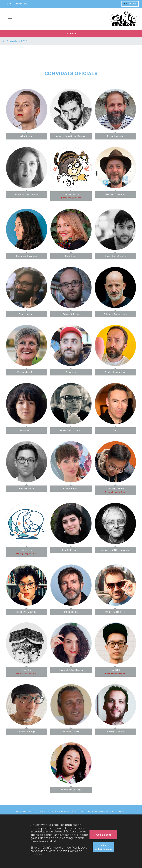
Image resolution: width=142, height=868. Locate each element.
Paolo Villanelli (115, 611)
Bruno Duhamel (115, 193)
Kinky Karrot (71, 488)
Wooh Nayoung (71, 789)
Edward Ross (71, 313)
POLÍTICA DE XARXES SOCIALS (100, 811)
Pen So (27, 671)
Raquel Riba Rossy (71, 669)
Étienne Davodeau (115, 313)
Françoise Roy (27, 371)
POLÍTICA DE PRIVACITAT (60, 811)
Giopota (71, 371)
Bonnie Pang (71, 195)
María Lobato (71, 549)
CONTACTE (121, 811)
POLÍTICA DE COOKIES (25, 811)
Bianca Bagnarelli (27, 193)
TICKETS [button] (71, 34)
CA (126, 4)
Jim (115, 429)
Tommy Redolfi (115, 731)
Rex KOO (115, 671)
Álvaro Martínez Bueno (71, 135)
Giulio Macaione (115, 371)
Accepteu (103, 835)
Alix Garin (27, 135)
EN (135, 4)
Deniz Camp (27, 313)
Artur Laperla (115, 135)
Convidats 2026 (15, 41)
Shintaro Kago (27, 731)
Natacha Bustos (27, 611)
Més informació (103, 847)
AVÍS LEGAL (79, 811)
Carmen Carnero (27, 255)
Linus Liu (27, 551)
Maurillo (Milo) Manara (115, 549)
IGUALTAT (42, 811)
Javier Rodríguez (71, 429)
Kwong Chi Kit (115, 489)
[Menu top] (10, 19)
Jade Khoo (27, 429)
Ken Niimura (27, 488)
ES (130, 4)
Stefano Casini (71, 731)
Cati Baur (71, 255)
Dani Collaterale (115, 255)
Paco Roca (71, 611)
